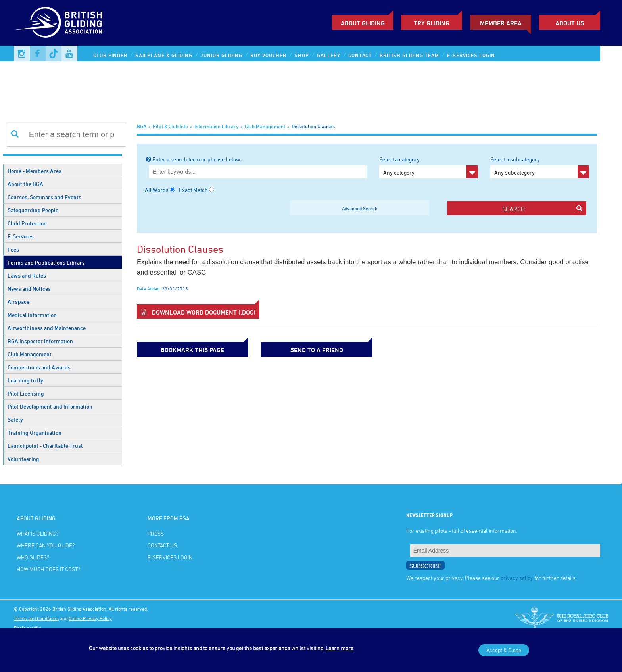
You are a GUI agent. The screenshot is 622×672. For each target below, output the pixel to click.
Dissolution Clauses (313, 126)
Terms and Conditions (36, 618)
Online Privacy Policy (90, 618)
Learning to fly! (26, 380)
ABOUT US (570, 23)
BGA (142, 126)
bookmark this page (177, 349)
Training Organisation (35, 433)
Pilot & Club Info (170, 126)
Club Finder (110, 55)
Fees (13, 249)
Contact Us (162, 545)
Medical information (32, 315)
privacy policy (517, 578)
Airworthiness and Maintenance (47, 328)
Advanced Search (360, 208)
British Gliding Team (409, 55)
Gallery (329, 55)
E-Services (21, 236)
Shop (302, 55)
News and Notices (29, 289)
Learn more (340, 648)
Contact (360, 55)
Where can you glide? (46, 545)
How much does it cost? (48, 569)
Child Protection (27, 223)
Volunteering (23, 459)
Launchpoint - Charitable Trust (45, 446)
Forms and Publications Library (46, 262)
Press (156, 533)
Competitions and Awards (39, 367)
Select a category (429, 167)
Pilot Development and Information (50, 406)
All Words (157, 190)
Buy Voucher (268, 55)
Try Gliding (432, 23)
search (542, 209)
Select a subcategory (540, 167)
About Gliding (363, 23)
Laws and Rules (27, 276)
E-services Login (471, 55)
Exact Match (193, 190)
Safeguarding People (33, 210)
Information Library (216, 126)
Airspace (18, 302)
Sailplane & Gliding (164, 55)
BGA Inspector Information (40, 341)
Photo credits (28, 628)
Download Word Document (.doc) (198, 312)
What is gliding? (37, 533)
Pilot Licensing (26, 393)
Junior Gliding (221, 55)
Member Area (501, 23)
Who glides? (33, 557)
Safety (15, 420)
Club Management (30, 354)
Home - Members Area (35, 171)
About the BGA (25, 184)
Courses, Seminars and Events (44, 197)
